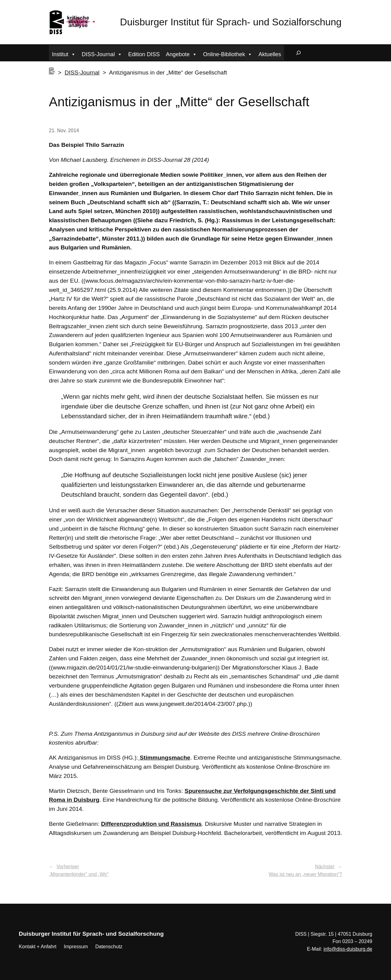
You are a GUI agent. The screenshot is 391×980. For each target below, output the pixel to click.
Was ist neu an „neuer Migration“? (305, 874)
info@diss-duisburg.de (348, 949)
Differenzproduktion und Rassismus (151, 824)
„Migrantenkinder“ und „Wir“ (79, 874)
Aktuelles (270, 54)
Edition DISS (144, 54)
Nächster (325, 867)
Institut (64, 54)
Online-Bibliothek (228, 54)
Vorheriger (68, 867)
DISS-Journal (102, 54)
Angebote (181, 54)
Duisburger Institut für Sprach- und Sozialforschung (231, 22)
